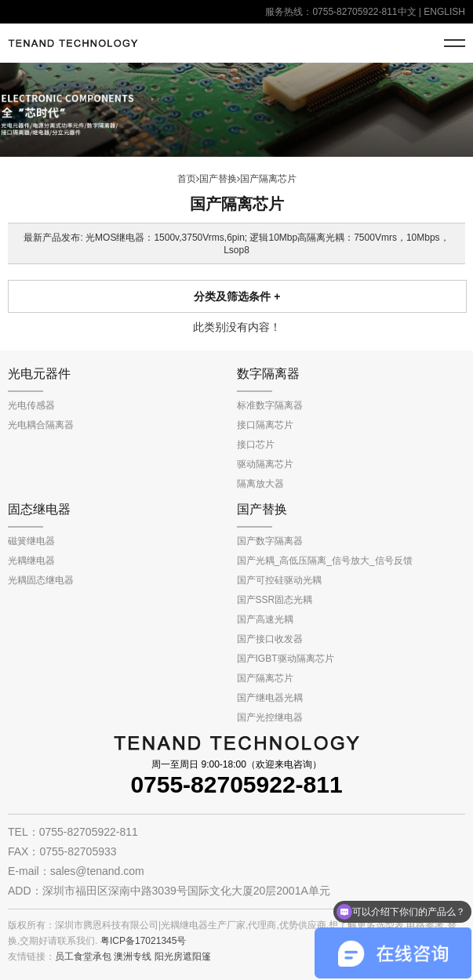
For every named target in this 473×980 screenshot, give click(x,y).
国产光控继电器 (270, 717)
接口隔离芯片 (265, 425)
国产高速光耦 (265, 619)
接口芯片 (256, 445)
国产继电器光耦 (270, 698)
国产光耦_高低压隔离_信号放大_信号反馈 (325, 561)
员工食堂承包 (83, 956)
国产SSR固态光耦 (275, 600)
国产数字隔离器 (270, 541)
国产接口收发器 (270, 639)
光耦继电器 (31, 561)
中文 (407, 12)
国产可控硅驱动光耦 (279, 580)
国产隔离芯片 (268, 179)
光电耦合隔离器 (41, 425)
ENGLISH (444, 12)
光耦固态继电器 (41, 580)
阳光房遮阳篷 (183, 956)
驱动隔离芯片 (265, 464)
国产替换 (218, 179)
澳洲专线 (133, 956)
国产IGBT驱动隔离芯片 (286, 659)
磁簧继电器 (31, 541)
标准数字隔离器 (270, 405)
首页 (187, 179)
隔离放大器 (260, 484)
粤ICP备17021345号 (143, 941)
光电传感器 (31, 405)
